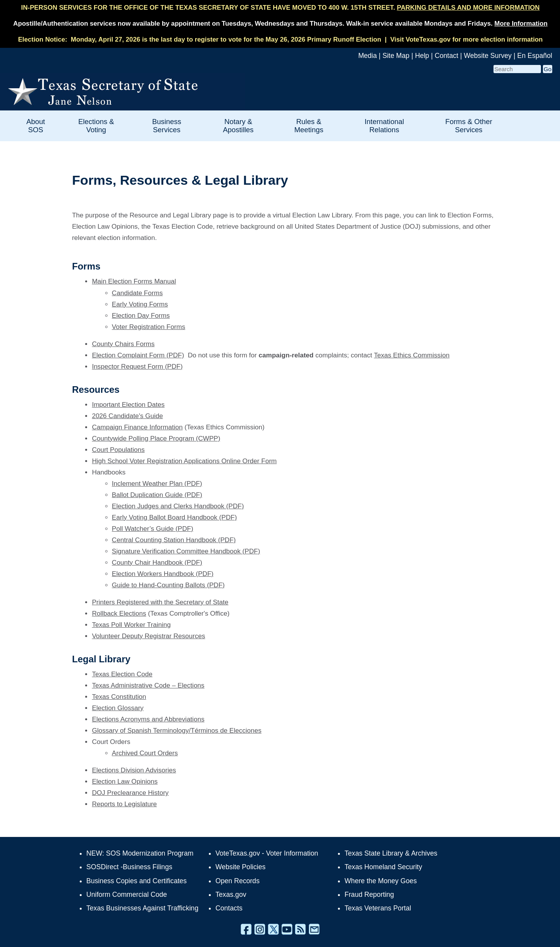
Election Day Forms (141, 316)
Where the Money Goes (381, 881)
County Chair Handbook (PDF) (157, 563)
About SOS (36, 126)
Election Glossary (118, 708)
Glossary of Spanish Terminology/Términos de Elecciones (177, 731)
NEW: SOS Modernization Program (140, 853)
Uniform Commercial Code (127, 894)
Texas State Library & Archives (391, 853)
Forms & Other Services (469, 126)
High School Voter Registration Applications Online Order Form (184, 461)
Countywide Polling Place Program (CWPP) (156, 438)
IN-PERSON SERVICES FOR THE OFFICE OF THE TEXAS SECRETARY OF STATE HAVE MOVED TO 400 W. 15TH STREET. (280, 8)
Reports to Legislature (124, 804)
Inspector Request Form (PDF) (137, 367)
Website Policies (241, 867)
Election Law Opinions (125, 782)
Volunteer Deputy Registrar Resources (148, 636)
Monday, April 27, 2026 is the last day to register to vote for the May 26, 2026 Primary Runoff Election (226, 39)
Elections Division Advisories (134, 770)
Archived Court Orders (145, 753)
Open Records (237, 881)
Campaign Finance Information (137, 427)
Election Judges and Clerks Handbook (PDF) (178, 506)
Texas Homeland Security (383, 867)
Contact (447, 56)
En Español (535, 56)
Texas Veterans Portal (378, 908)
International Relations (384, 126)
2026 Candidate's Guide (127, 416)
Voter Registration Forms (149, 327)
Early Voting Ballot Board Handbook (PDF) (175, 517)
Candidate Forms (137, 293)
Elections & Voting (96, 126)
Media (367, 56)
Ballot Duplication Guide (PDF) (157, 495)
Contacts (229, 908)
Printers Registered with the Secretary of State (160, 602)
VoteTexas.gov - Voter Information (267, 853)
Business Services (167, 126)
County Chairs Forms (123, 344)
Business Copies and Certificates (136, 881)
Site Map (396, 56)
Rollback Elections (119, 614)
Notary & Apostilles (238, 126)
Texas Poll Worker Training (131, 625)
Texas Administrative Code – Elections (148, 685)
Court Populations (118, 450)
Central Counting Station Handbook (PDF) (174, 540)
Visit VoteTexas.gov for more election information (466, 39)
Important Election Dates (128, 405)
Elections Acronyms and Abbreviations (148, 719)
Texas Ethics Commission (412, 355)
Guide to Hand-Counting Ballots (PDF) (168, 585)
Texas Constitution (119, 697)
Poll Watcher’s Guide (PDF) (153, 529)
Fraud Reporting (369, 894)
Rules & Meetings (309, 126)
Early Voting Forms (140, 304)
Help (422, 56)
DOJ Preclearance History (130, 793)
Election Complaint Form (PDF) (138, 355)
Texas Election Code (122, 674)
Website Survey (488, 56)
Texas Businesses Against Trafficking (142, 908)
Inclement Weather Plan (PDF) (157, 484)
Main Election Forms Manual (134, 281)
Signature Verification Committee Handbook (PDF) (186, 551)
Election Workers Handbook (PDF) (163, 574)
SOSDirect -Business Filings (129, 867)
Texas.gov (231, 894)
